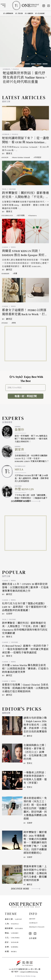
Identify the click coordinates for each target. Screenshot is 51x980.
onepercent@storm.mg (29, 972)
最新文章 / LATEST (13, 919)
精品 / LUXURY (12, 933)
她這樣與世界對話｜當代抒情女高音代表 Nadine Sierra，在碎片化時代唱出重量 (25, 77)
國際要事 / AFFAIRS (14, 928)
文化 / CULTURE (12, 938)
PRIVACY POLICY (37, 927)
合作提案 (33, 938)
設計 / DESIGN (12, 942)
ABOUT (32, 919)
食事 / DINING (12, 947)
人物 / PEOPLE (12, 924)
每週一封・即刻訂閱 (26, 396)
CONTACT (33, 923)
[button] (21, 64)
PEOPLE (16, 69)
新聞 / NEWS (11, 952)
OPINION (6, 69)
